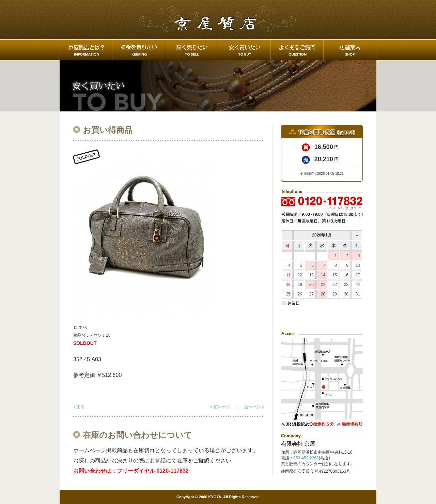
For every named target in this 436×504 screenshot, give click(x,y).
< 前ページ (220, 407)
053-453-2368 (306, 458)
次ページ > (254, 407)
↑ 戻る (79, 407)
